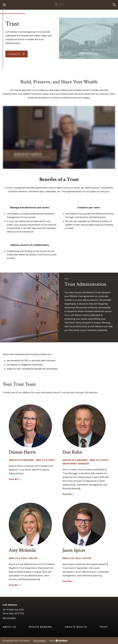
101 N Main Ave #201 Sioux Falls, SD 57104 (13, 612)
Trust (104, 627)
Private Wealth (76, 627)
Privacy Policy (40, 641)
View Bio (14, 479)
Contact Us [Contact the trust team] (14, 54)
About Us (9, 627)
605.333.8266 (9, 618)
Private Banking (40, 627)
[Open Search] (114, 5)
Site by (59, 640)
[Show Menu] (4, 5)
